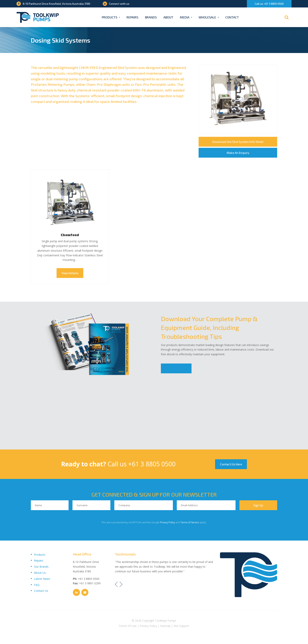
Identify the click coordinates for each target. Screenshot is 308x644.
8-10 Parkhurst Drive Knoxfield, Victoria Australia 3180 (53, 4)
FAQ (37, 585)
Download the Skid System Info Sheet (238, 142)
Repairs (132, 17)
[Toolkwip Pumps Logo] (38, 17)
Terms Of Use (128, 626)
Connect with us (116, 4)
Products (110, 17)
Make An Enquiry (238, 153)
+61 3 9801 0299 (90, 583)
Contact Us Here (231, 464)
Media (185, 17)
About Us (40, 573)
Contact (232, 17)
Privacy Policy (168, 522)
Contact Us (41, 591)
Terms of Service (190, 522)
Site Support (181, 626)
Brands (151, 17)
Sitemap (165, 626)
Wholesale (207, 17)
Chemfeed (70, 235)
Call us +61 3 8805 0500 (269, 4)
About (168, 17)
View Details (70, 273)
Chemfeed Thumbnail (70, 203)
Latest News (42, 579)
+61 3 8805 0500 (152, 464)
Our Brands (41, 567)
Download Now (176, 368)
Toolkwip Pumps (166, 621)
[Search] (287, 17)
